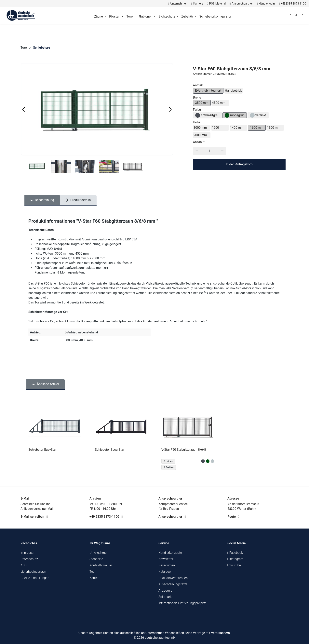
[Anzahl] (209, 151)
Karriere (95, 578)
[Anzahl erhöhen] (222, 151)
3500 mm (202, 103)
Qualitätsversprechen (173, 578)
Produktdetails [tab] (80, 200)
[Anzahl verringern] (197, 151)
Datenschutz (29, 559)
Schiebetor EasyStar (42, 450)
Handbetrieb (233, 91)
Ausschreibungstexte (173, 584)
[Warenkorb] (303, 16)
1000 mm (200, 128)
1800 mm (274, 128)
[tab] (42, 200)
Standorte (96, 559)
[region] (154, 437)
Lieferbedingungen (33, 572)
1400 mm (237, 128)
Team (93, 572)
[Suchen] (297, 16)
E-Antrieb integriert (208, 91)
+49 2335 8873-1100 (106, 517)
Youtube (234, 565)
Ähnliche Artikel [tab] (47, 384)
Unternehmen (99, 553)
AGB (24, 565)
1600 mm (257, 128)
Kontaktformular (101, 565)
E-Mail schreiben (34, 517)
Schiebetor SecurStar (110, 450)
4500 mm (219, 103)
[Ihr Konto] (290, 16)
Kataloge (165, 572)
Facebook (235, 553)
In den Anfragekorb (239, 164)
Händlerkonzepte (170, 553)
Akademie (165, 590)
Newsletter (166, 559)
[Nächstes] (170, 109)
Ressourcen (167, 565)
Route (233, 517)
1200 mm (219, 128)
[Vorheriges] (23, 109)
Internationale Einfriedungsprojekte (182, 603)
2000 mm (200, 135)
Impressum (28, 553)
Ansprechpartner (172, 517)
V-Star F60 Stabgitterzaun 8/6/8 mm (187, 450)
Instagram (235, 559)
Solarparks (166, 597)
